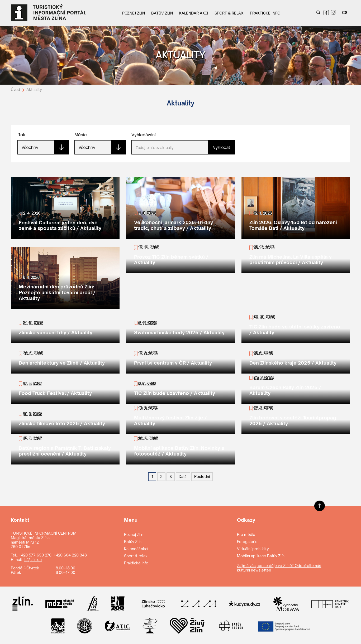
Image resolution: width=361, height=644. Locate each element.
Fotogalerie (247, 542)
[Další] (183, 477)
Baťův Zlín (162, 13)
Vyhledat (222, 147)
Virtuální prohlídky (253, 549)
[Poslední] (202, 477)
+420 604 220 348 (70, 555)
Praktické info (265, 13)
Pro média (246, 534)
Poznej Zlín (134, 13)
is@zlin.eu (33, 560)
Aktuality (34, 89)
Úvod (15, 89)
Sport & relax (229, 13)
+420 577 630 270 (35, 555)
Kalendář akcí (194, 13)
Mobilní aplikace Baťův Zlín (261, 556)
